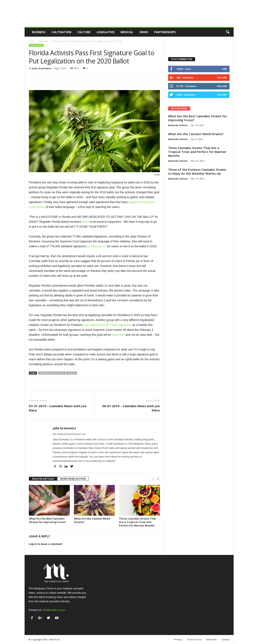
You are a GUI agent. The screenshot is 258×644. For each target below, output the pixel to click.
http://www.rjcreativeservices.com (69, 434)
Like (224, 69)
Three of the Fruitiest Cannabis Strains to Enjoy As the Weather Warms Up (197, 171)
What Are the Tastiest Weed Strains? (92, 520)
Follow (222, 77)
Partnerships (165, 32)
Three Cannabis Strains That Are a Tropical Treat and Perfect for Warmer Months (137, 522)
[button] (227, 32)
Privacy (178, 639)
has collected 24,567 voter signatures (108, 325)
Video (144, 32)
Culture (84, 32)
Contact (226, 639)
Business (39, 32)
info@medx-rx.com (54, 610)
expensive (118, 335)
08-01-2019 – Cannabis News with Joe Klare (131, 408)
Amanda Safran (178, 125)
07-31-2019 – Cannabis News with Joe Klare (58, 408)
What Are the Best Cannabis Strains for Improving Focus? (48, 520)
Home (32, 41)
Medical (127, 32)
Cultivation (61, 32)
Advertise (211, 639)
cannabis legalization (52, 373)
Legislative (106, 32)
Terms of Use (194, 639)
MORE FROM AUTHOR (73, 479)
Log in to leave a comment (46, 544)
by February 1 (97, 246)
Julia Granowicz (42, 68)
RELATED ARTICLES (43, 479)
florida (71, 373)
